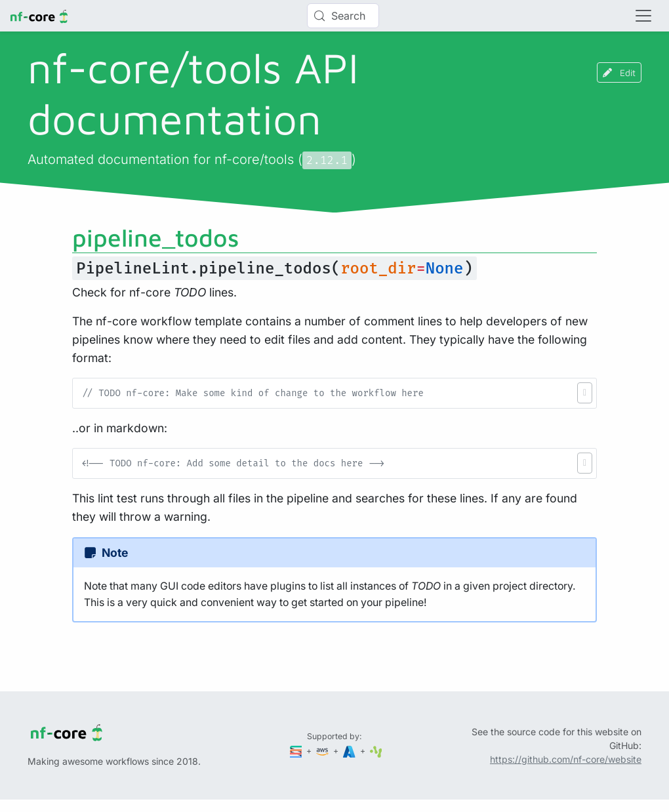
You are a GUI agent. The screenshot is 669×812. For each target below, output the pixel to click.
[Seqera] (297, 751)
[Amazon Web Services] (323, 751)
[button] (585, 393)
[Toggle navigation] (643, 16)
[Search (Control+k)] (343, 16)
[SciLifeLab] (376, 751)
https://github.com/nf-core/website (566, 759)
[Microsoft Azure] (350, 751)
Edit (619, 72)
